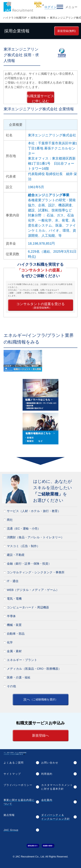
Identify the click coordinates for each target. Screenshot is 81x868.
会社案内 (47, 800)
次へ (41, 699)
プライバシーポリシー (18, 785)
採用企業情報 (38, 18)
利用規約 (47, 774)
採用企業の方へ (33, 846)
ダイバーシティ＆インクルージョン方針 (56, 817)
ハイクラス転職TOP (15, 18)
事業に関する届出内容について (19, 802)
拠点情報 (9, 815)
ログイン (51, 7)
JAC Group (11, 830)
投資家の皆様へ (48, 846)
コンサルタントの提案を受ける (41, 306)
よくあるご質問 (14, 763)
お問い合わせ (50, 763)
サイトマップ (12, 774)
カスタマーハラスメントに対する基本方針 (57, 787)
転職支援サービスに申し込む (41, 99)
